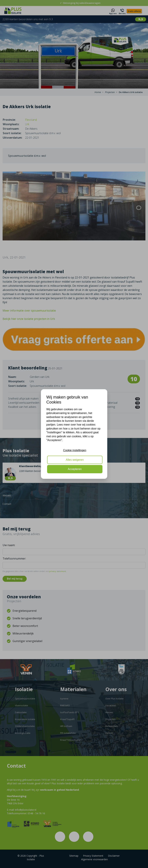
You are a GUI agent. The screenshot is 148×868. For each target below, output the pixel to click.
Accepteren (75, 469)
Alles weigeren (75, 460)
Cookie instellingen (75, 450)
